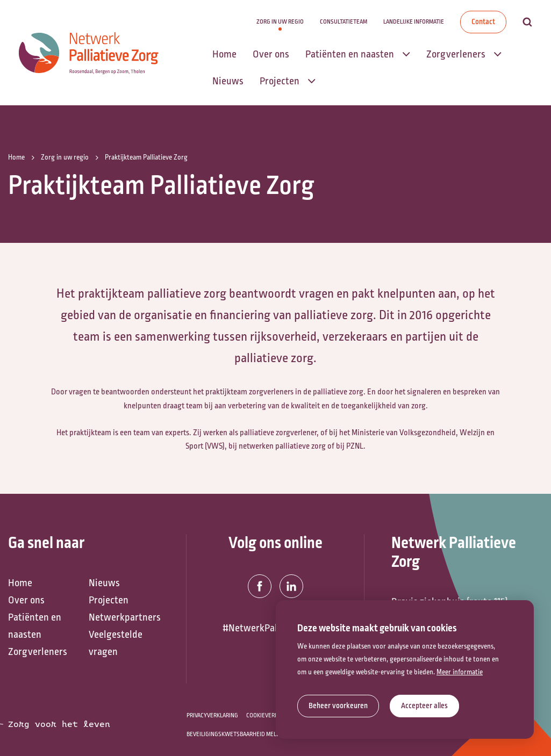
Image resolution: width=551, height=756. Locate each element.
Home (20, 583)
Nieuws (104, 583)
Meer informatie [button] (460, 672)
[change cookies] (338, 706)
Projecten (109, 600)
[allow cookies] (424, 706)
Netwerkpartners (124, 617)
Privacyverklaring (212, 715)
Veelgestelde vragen (116, 643)
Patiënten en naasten (35, 626)
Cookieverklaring (271, 715)
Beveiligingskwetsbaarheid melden (237, 734)
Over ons (26, 600)
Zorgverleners (38, 652)
